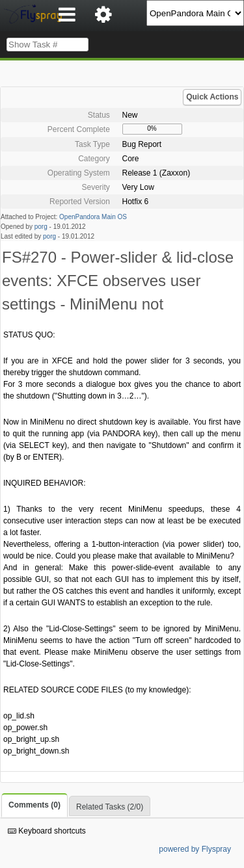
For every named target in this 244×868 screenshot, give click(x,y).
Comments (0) (34, 805)
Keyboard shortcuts (47, 831)
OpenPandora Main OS (93, 217)
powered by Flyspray (195, 849)
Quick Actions (212, 97)
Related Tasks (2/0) (110, 807)
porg (41, 227)
